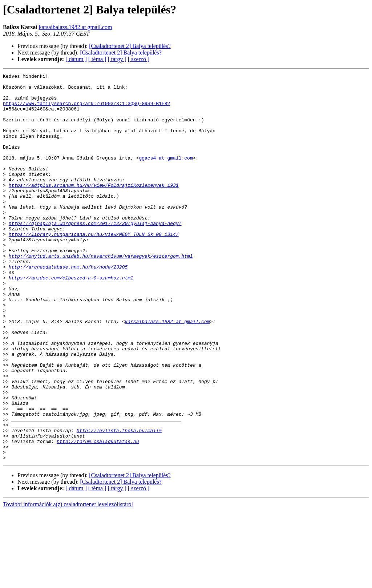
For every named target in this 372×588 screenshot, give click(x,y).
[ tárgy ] (117, 59)
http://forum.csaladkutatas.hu (98, 515)
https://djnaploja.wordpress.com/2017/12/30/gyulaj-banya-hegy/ (95, 254)
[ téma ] (97, 59)
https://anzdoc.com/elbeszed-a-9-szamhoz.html (71, 319)
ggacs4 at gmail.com (166, 175)
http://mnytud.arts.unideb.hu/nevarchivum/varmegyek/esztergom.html (101, 293)
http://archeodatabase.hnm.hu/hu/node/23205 (68, 306)
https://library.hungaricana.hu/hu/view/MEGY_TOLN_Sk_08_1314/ (94, 267)
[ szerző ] (139, 59)
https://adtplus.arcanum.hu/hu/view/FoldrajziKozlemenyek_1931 (94, 208)
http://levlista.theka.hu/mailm (119, 502)
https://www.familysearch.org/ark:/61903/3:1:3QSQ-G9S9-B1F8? (86, 110)
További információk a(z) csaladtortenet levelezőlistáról (68, 582)
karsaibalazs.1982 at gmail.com (76, 27)
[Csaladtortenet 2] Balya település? (130, 46)
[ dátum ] (76, 59)
